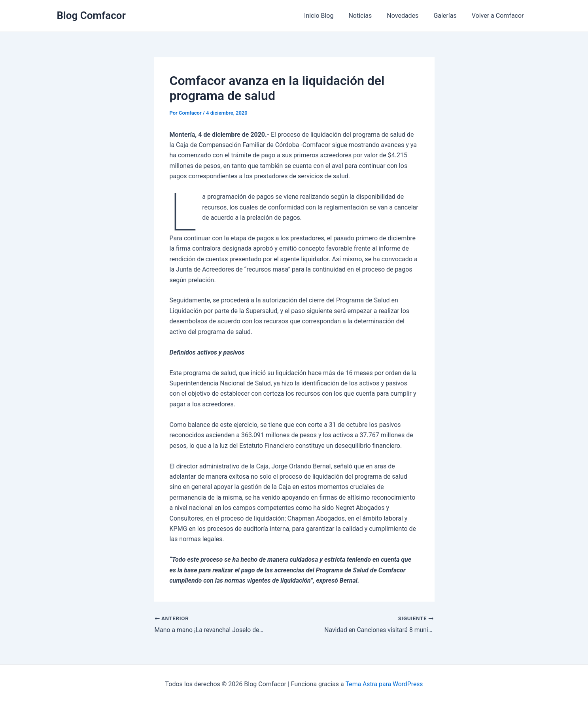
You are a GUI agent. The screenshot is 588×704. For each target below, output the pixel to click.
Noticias (368, 16)
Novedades (408, 16)
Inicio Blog (329, 16)
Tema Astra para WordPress (384, 684)
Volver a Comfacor (499, 16)
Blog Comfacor (91, 15)
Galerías (448, 16)
